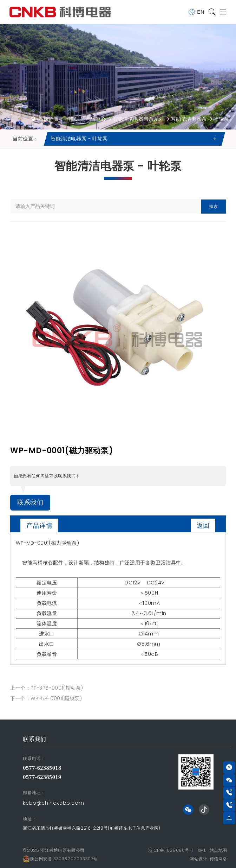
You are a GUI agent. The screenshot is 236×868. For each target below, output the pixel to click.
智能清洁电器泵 (189, 119)
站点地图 (218, 850)
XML (202, 850)
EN (196, 12)
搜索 (214, 206)
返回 (203, 525)
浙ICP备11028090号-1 (171, 850)
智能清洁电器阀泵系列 (138, 119)
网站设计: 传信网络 (208, 859)
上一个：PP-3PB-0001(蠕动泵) (47, 688)
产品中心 (96, 119)
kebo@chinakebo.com (53, 803)
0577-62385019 (42, 777)
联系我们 (30, 502)
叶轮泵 (221, 119)
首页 (73, 119)
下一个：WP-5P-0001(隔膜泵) (46, 698)
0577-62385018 (42, 768)
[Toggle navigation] (221, 12)
